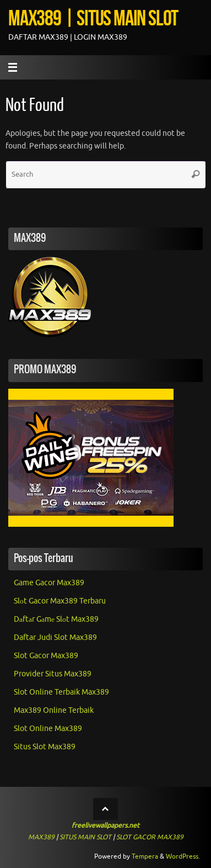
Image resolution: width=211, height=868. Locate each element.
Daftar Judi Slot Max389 (55, 637)
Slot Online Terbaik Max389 (61, 692)
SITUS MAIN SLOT (85, 837)
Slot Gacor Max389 (46, 656)
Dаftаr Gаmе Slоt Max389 (56, 619)
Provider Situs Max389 (53, 674)
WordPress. (183, 856)
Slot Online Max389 (48, 729)
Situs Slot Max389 (45, 747)
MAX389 (41, 837)
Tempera (145, 856)
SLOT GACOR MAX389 (150, 837)
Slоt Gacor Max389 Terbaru (60, 601)
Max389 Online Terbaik (54, 710)
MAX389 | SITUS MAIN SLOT (93, 18)
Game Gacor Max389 (49, 583)
